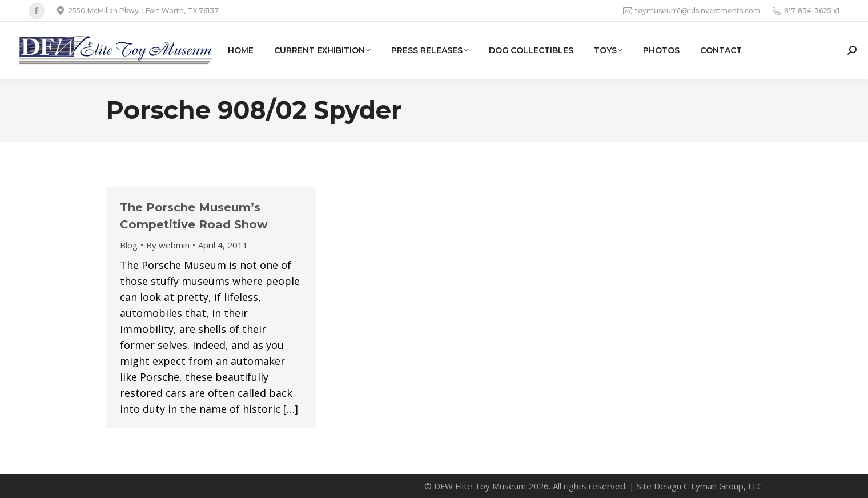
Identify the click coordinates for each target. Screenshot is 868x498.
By (168, 245)
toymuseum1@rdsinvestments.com (692, 11)
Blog (129, 245)
